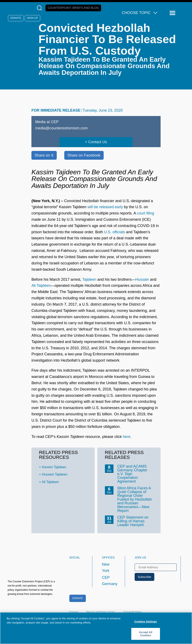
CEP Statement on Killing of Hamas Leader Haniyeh (133, 521)
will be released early (105, 207)
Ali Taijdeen (41, 286)
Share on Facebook (84, 155)
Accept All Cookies (146, 634)
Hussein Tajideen (55, 474)
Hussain (142, 279)
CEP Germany (110, 581)
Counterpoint (73, 8)
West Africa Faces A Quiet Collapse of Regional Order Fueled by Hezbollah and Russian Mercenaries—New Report (135, 499)
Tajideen (89, 279)
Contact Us (98, 142)
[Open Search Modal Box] (40, 8)
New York (106, 567)
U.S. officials (115, 232)
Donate (16, 18)
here (126, 437)
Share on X (44, 155)
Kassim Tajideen (54, 467)
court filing (146, 213)
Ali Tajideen (50, 482)
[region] (96, 628)
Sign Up (32, 18)
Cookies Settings (146, 622)
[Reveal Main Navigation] (173, 13)
